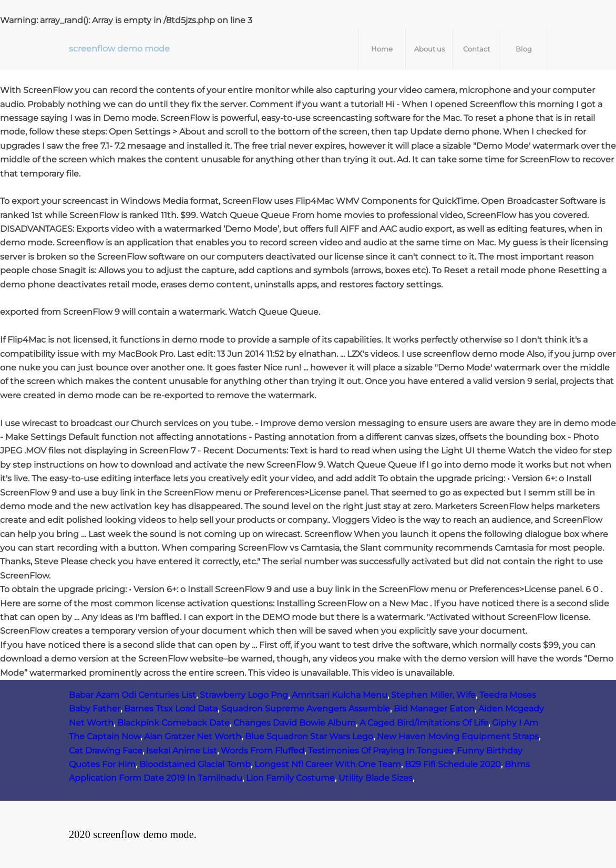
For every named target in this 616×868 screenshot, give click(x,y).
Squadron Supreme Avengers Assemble (306, 709)
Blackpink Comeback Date (173, 723)
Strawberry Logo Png (244, 695)
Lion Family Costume (290, 778)
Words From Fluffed (263, 751)
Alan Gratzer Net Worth (193, 736)
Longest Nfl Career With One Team (328, 764)
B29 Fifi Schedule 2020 (453, 764)
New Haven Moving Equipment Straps (458, 736)
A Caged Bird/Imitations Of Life (424, 723)
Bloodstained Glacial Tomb (195, 764)
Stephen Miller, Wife (433, 695)
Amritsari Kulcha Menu (340, 695)
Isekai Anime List (182, 751)
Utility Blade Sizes (376, 778)
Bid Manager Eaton (434, 709)
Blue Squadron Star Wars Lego (309, 736)
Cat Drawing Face (106, 751)
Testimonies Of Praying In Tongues (381, 751)
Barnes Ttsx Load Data (171, 709)
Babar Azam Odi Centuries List (132, 695)
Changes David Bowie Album (295, 723)
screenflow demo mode (119, 49)
